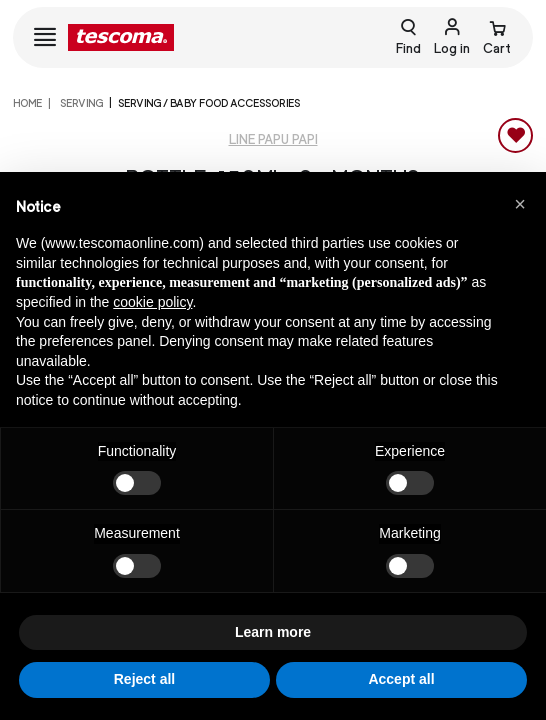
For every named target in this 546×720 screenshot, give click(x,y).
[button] (520, 204)
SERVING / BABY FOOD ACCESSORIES (209, 103)
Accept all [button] (401, 679)
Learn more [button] (273, 632)
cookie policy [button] (152, 302)
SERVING (80, 103)
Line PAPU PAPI (273, 139)
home (27, 103)
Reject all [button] (144, 679)
